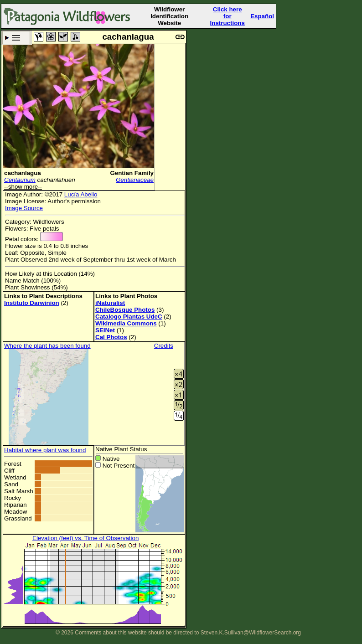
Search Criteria (16, 38)
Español (262, 16)
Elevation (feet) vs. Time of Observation (85, 538)
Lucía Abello (81, 194)
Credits (164, 346)
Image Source (24, 208)
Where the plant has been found (47, 346)
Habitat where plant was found (45, 450)
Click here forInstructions (228, 16)
